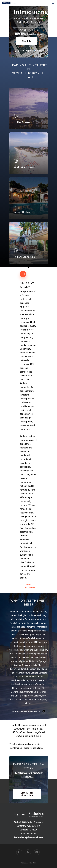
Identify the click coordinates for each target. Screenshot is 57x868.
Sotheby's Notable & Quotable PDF (29, 711)
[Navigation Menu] (54, 3)
